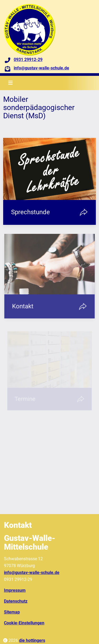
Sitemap (12, 612)
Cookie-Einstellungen (24, 623)
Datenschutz (16, 601)
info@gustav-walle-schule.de (41, 68)
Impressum (15, 590)
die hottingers (32, 640)
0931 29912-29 (28, 60)
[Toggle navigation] (10, 83)
